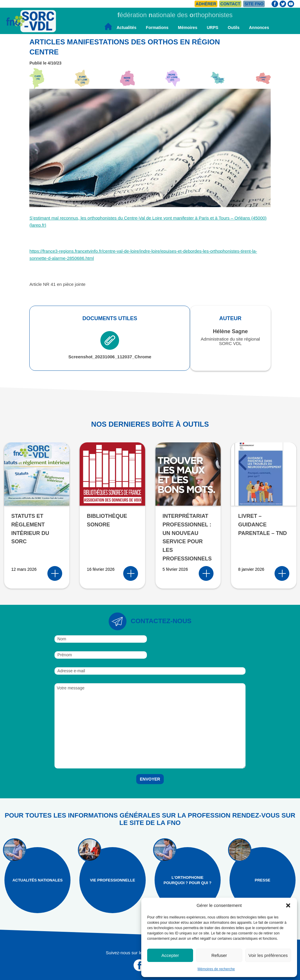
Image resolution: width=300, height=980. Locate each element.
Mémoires (188, 28)
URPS (212, 28)
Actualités (127, 28)
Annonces (259, 28)
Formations (157, 28)
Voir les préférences (268, 955)
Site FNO (254, 4)
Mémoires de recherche (216, 969)
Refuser (219, 955)
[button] (288, 905)
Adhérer (206, 4)
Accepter (170, 955)
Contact (230, 4)
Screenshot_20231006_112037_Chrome (110, 345)
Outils (234, 28)
